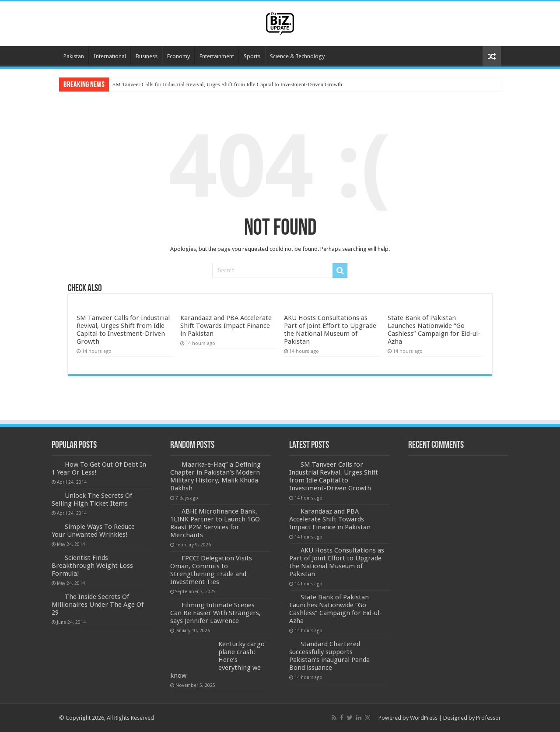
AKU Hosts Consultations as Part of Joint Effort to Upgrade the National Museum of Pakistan (330, 330)
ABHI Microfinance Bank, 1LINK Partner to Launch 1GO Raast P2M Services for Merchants (215, 523)
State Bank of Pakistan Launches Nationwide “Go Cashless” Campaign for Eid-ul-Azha (434, 330)
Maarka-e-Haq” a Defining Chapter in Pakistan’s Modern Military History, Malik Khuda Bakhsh (215, 476)
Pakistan (74, 56)
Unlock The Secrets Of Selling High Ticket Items (92, 500)
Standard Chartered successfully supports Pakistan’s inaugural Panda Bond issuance (329, 656)
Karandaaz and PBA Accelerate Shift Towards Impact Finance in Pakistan (226, 326)
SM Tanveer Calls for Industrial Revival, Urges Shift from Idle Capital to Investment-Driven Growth (227, 84)
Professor (488, 718)
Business (147, 56)
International (110, 56)
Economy (178, 56)
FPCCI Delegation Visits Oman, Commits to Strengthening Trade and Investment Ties (211, 570)
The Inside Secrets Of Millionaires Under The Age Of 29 (98, 605)
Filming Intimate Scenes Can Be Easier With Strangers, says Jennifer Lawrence (215, 613)
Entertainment (217, 56)
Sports (252, 56)
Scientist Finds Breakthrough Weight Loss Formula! (92, 566)
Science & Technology (297, 56)
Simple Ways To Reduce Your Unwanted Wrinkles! (93, 531)
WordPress (424, 718)
